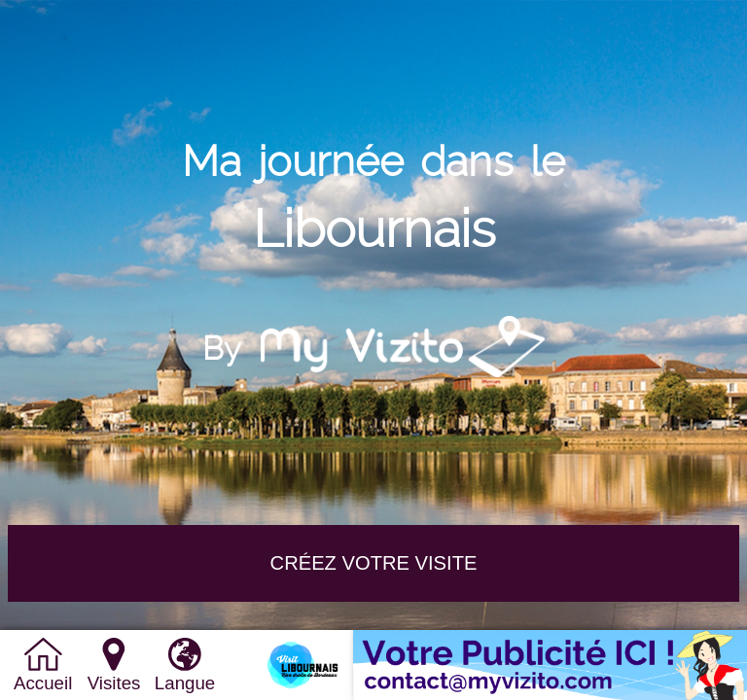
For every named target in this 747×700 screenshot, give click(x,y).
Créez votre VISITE (374, 563)
